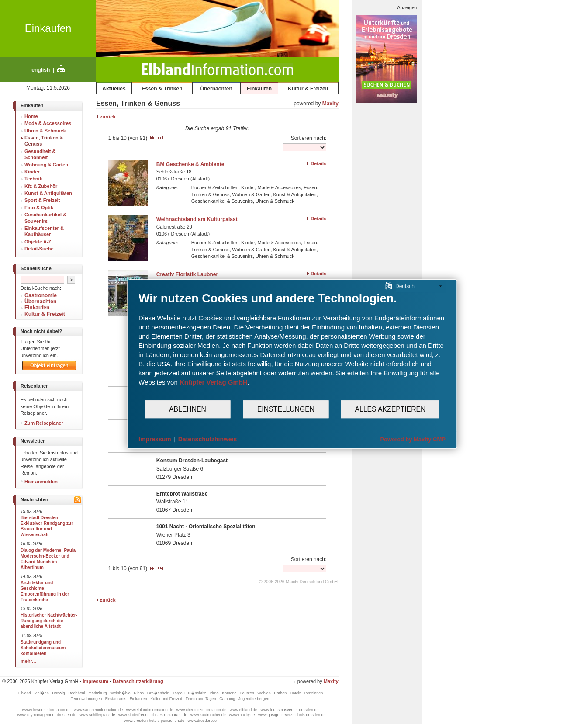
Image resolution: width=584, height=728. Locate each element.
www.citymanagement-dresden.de (47, 715)
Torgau (179, 693)
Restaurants (116, 699)
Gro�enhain (159, 693)
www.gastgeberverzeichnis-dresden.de (292, 715)
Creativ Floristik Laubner (187, 274)
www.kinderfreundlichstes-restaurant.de (153, 715)
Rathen (281, 693)
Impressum (95, 681)
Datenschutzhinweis (208, 439)
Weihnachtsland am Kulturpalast (197, 219)
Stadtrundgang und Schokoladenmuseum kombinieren (43, 648)
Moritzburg (98, 693)
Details (318, 163)
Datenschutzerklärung (138, 681)
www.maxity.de (242, 715)
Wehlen (264, 693)
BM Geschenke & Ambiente (190, 164)
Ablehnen (188, 409)
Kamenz (230, 693)
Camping (228, 699)
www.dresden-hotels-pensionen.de (155, 721)
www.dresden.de (202, 721)
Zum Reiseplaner (42, 423)
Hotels (296, 693)
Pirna (215, 693)
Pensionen (314, 693)
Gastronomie (41, 295)
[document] (292, 345)
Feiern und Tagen (201, 699)
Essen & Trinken (162, 89)
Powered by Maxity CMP (413, 439)
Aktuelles (114, 89)
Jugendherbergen (254, 699)
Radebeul (77, 693)
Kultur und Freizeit (167, 699)
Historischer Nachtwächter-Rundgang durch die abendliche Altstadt (49, 621)
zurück (106, 117)
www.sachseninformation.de (99, 710)
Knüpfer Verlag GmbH (214, 382)
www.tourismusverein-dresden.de (289, 710)
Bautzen (248, 693)
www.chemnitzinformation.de (202, 710)
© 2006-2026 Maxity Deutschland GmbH (298, 582)
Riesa (139, 693)
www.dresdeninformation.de (47, 710)
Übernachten (216, 89)
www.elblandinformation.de (150, 710)
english (41, 70)
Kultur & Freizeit (308, 89)
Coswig (59, 693)
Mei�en (42, 693)
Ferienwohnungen (87, 699)
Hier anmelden (39, 482)
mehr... (28, 661)
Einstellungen (286, 409)
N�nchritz (198, 693)
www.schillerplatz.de (98, 715)
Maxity (330, 104)
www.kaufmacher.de (209, 715)
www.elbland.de (244, 710)
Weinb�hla (121, 693)
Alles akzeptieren (390, 409)
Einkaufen (48, 28)
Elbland (25, 693)
